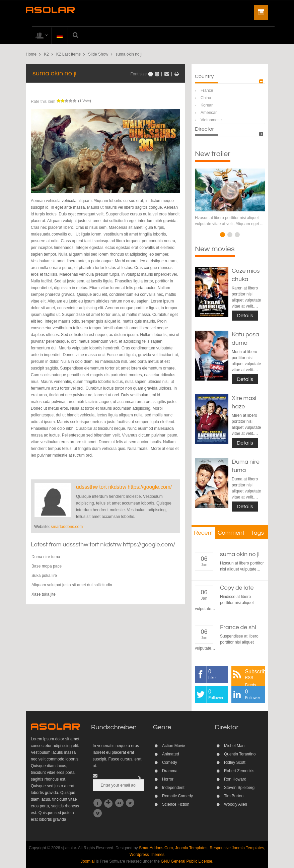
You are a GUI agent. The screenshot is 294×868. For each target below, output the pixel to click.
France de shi (238, 627)
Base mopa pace (47, 566)
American (209, 113)
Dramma (170, 771)
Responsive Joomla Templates (237, 848)
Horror (168, 779)
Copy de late (237, 588)
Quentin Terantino (240, 754)
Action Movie (174, 746)
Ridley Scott (235, 762)
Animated (171, 754)
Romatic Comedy (177, 796)
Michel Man (234, 746)
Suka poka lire (44, 576)
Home (31, 54)
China (206, 98)
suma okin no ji (240, 554)
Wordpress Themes (147, 855)
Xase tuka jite (44, 594)
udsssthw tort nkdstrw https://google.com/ (124, 487)
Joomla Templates (191, 848)
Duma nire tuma (46, 557)
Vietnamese (211, 120)
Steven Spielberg (239, 788)
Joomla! (88, 861)
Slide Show (98, 54)
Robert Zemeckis (239, 771)
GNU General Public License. (187, 861)
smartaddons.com (67, 527)
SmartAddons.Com (156, 848)
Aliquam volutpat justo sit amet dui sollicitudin (72, 585)
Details (245, 316)
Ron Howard (235, 779)
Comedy (170, 762)
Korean (207, 105)
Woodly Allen (236, 804)
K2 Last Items (68, 54)
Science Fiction (176, 804)
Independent (173, 788)
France (207, 90)
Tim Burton (234, 796)
